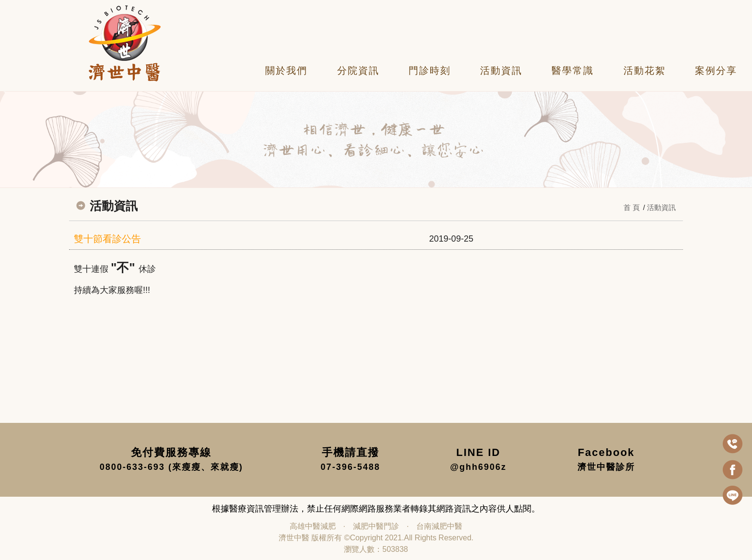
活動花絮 (645, 70)
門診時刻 (430, 70)
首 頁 (632, 207)
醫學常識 (573, 70)
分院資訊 (358, 70)
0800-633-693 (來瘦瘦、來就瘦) (171, 467)
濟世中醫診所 (606, 467)
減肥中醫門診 (376, 526)
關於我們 (286, 70)
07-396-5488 (351, 467)
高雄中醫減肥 (313, 526)
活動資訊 (501, 70)
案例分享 (716, 70)
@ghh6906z (479, 467)
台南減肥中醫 (439, 526)
